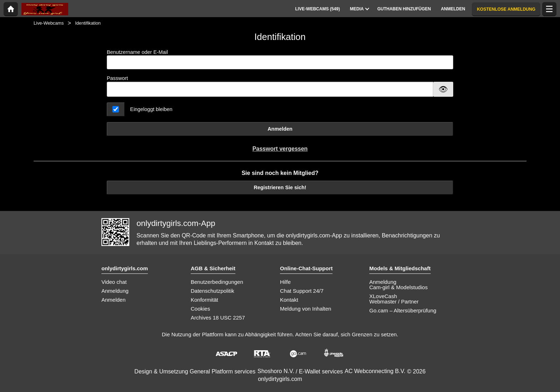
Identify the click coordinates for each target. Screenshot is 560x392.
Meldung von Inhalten (306, 309)
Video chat (114, 282)
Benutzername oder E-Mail (280, 59)
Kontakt (289, 300)
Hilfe (285, 282)
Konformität (204, 300)
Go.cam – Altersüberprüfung (403, 310)
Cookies (200, 309)
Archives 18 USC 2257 (218, 318)
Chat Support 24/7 (302, 291)
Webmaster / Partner (394, 301)
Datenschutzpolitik (212, 291)
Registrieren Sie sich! (280, 187)
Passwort (117, 78)
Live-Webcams (49, 23)
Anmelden (280, 129)
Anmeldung (115, 291)
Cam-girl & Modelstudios (398, 287)
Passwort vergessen (280, 149)
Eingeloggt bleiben (151, 109)
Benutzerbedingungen (217, 282)
